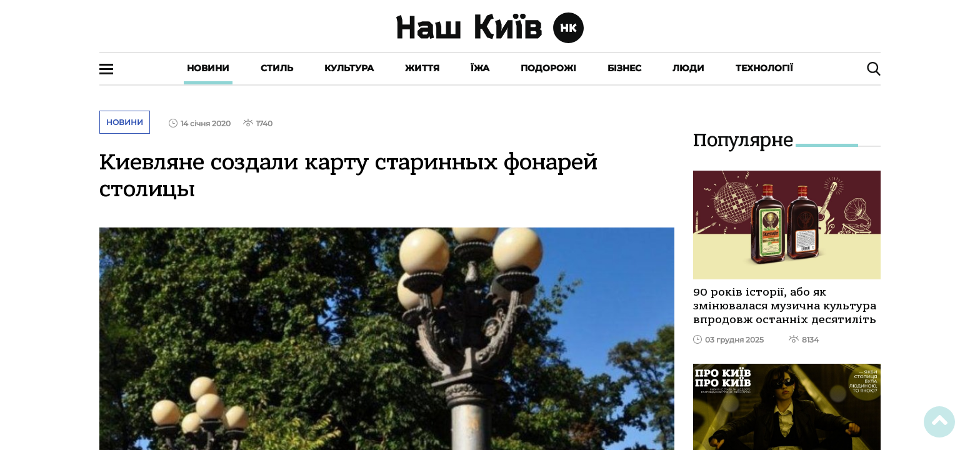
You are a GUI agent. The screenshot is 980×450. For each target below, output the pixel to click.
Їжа (480, 68)
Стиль (277, 68)
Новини (208, 68)
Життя (422, 68)
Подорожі (548, 68)
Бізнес (624, 68)
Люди (688, 68)
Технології (764, 68)
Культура (349, 68)
